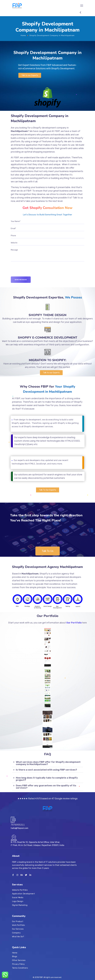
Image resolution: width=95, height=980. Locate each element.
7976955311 (18, 825)
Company (16, 933)
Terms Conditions (20, 968)
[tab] (48, 763)
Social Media (18, 897)
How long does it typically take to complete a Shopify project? (47, 779)
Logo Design (18, 901)
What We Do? (18, 936)
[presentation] (30, 271)
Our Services (18, 929)
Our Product (18, 921)
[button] (30, 75)
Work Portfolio (18, 925)
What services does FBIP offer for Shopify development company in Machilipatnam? (48, 763)
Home (23, 35)
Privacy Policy (18, 964)
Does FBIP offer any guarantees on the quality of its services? (46, 787)
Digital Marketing (20, 905)
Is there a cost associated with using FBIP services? (46, 770)
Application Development (23, 894)
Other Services (19, 960)
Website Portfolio (20, 890)
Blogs (15, 957)
